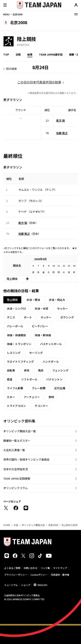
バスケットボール (51, 344)
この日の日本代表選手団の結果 (39, 82)
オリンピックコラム (16, 488)
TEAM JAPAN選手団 (51, 54)
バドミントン (54, 379)
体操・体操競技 (16, 335)
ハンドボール (51, 362)
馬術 (41, 370)
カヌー (11, 397)
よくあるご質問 (12, 568)
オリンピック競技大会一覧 (20, 431)
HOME (7, 525)
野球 (51, 397)
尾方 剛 (61, 120)
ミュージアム (11, 585)
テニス (11, 317)
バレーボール (15, 326)
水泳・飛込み (57, 300)
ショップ (26, 585)
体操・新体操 (43, 335)
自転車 (11, 370)
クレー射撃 (39, 388)
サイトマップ (60, 568)
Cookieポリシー (39, 575)
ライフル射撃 (15, 388)
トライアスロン (16, 406)
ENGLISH (42, 585)
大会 (16, 525)
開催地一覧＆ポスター (17, 441)
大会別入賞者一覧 (14, 450)
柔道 (10, 379)
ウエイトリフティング (20, 362)
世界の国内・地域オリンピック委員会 (26, 459)
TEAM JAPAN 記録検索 (17, 478)
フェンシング (60, 370)
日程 (18, 54)
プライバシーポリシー (16, 575)
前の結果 (11, 69)
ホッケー (46, 317)
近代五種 (60, 388)
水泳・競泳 (33, 300)
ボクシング (67, 317)
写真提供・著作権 (60, 575)
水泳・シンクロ (16, 308)
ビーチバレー (40, 326)
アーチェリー (32, 397)
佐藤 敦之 (62, 133)
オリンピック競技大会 (33, 525)
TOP (6, 54)
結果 (30, 54)
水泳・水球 (41, 308)
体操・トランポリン (19, 344)
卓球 (27, 370)
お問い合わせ (30, 568)
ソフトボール (29, 379)
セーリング (36, 353)
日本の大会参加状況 (16, 469)
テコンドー (41, 406)
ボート (28, 317)
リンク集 (45, 568)
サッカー (62, 308)
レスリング (14, 353)
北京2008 (53, 525)
